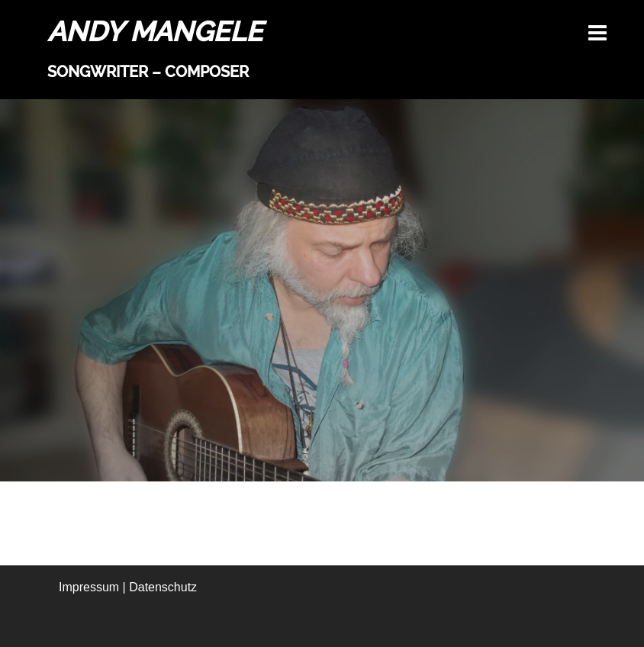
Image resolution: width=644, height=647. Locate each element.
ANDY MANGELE (155, 31)
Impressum (89, 587)
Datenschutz (163, 587)
